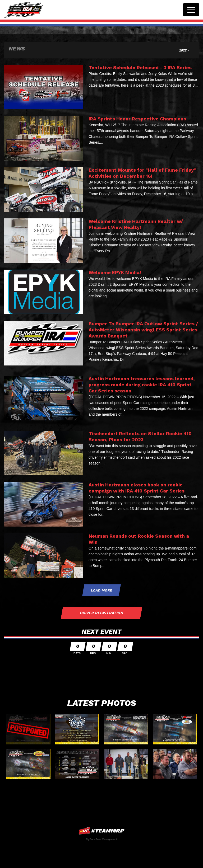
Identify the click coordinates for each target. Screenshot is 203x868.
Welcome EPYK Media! (115, 272)
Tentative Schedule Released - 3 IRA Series (140, 67)
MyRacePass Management (101, 839)
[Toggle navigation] (191, 10)
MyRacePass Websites (101, 831)
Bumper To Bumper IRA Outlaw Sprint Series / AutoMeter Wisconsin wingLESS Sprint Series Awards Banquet (143, 330)
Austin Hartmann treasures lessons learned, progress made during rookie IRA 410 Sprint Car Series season (142, 385)
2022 (183, 50)
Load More (102, 590)
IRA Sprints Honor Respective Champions (137, 119)
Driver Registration (101, 613)
